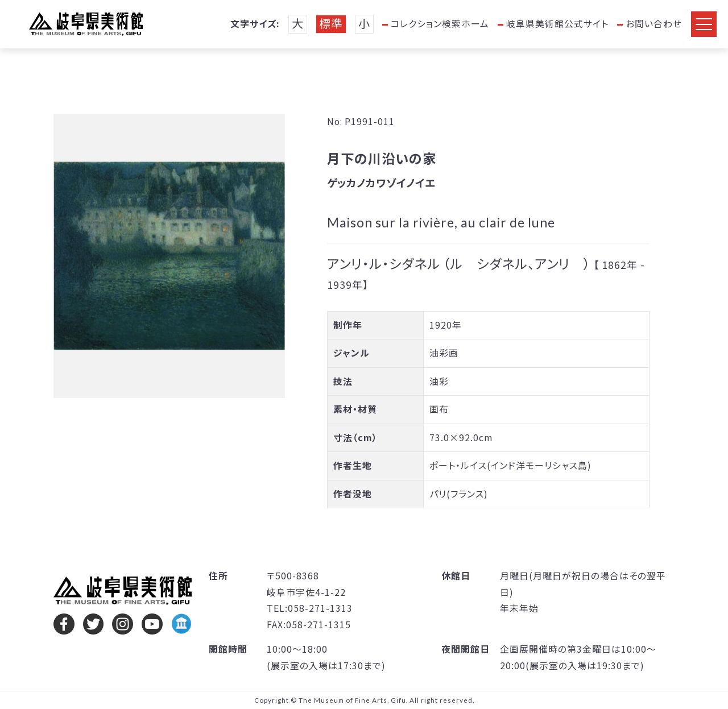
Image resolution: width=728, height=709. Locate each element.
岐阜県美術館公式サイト (557, 24)
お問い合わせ (654, 24)
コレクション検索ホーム (440, 24)
